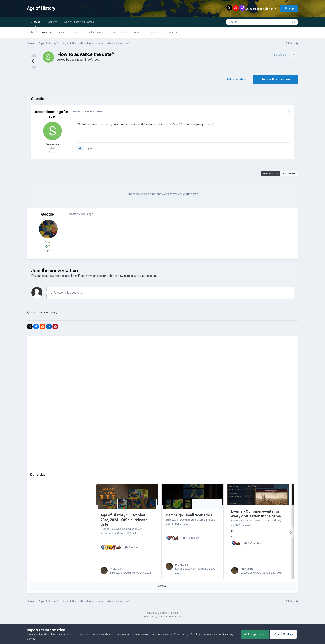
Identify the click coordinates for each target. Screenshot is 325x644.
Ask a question (236, 79)
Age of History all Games (79, 22)
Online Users (95, 32)
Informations (108, 533)
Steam (137, 32)
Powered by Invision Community (162, 621)
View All (162, 591)
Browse (35, 24)
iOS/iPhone (172, 32)
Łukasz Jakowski (111, 529)
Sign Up (289, 8)
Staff (77, 32)
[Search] (248, 22)
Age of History (41, 8)
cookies (51, 635)
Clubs (31, 32)
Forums (47, 32)
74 (48, 246)
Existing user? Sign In (261, 9)
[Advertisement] (148, 234)
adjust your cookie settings (141, 635)
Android (153, 32)
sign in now (116, 276)
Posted (87, 112)
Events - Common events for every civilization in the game (256, 514)
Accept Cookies (253, 634)
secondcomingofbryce (85, 60)
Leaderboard (118, 32)
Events (63, 32)
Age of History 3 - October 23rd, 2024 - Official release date (124, 520)
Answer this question (276, 79)
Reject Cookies (284, 634)
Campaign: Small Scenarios (189, 515)
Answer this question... (67, 293)
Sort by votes (271, 174)
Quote (90, 148)
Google (48, 214)
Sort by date (289, 174)
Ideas (212, 520)
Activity (52, 22)
